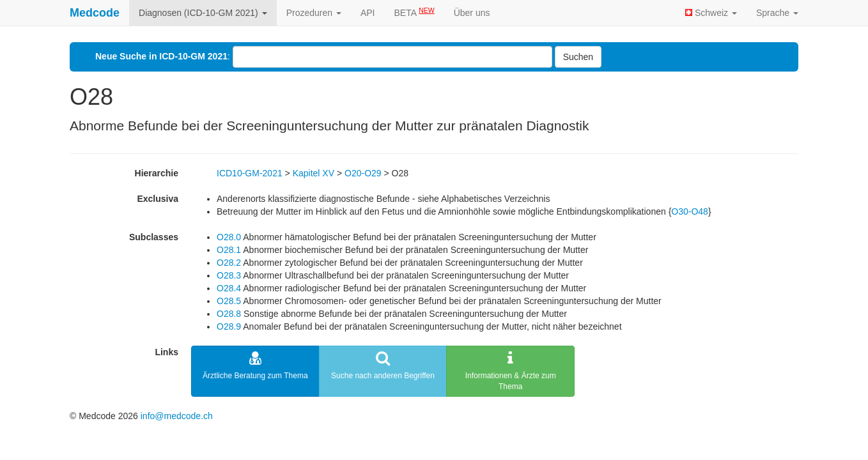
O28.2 (229, 263)
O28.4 (229, 288)
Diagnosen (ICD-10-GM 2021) (203, 13)
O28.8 (229, 314)
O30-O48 (690, 211)
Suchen (578, 57)
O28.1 (229, 250)
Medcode (95, 13)
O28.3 (229, 275)
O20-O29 (363, 173)
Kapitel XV (314, 173)
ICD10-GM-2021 (250, 173)
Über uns (472, 13)
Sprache (777, 13)
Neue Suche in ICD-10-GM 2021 (161, 56)
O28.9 (229, 326)
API (368, 13)
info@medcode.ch (177, 416)
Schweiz (711, 13)
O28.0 (229, 237)
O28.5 (229, 301)
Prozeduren (314, 13)
